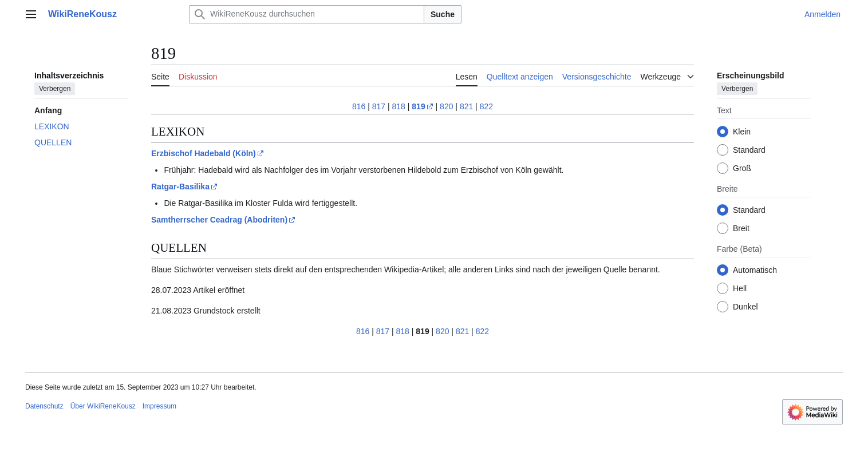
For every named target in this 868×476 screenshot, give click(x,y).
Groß (742, 168)
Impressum (159, 406)
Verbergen (55, 89)
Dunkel (745, 307)
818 (399, 106)
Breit (741, 228)
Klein (742, 132)
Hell (740, 288)
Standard (749, 150)
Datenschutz (44, 406)
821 (466, 106)
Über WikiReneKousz (103, 406)
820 (446, 106)
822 (486, 106)
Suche (443, 14)
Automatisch (755, 270)
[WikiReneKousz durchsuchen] (307, 14)
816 (359, 106)
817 (379, 106)
